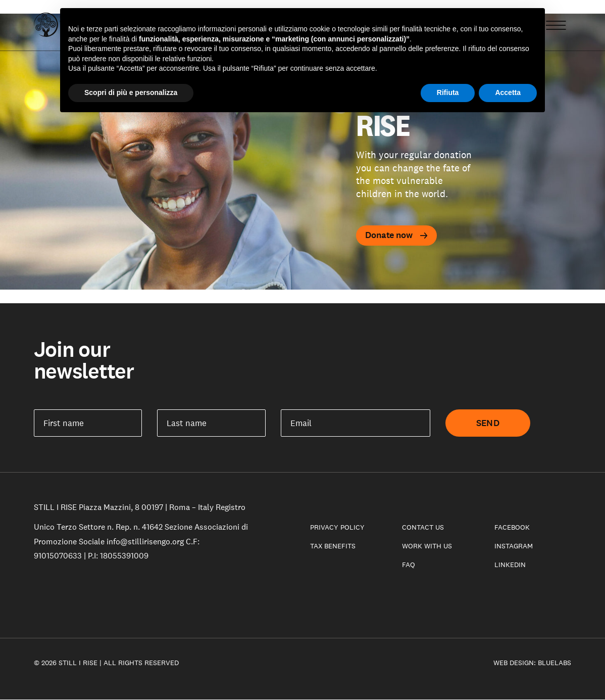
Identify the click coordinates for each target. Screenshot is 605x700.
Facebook (512, 527)
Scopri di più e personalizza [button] (131, 92)
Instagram (514, 546)
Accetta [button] (508, 92)
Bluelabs (554, 663)
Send (488, 423)
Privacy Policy (337, 527)
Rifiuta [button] (448, 92)
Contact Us (423, 527)
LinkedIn (510, 565)
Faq (409, 565)
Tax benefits (333, 546)
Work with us (427, 546)
